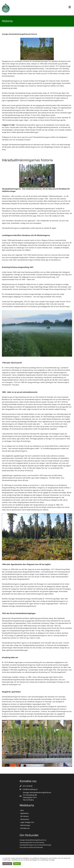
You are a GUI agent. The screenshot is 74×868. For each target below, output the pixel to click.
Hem (22, 810)
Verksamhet (25, 819)
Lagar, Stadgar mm (27, 822)
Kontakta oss (25, 828)
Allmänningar (25, 825)
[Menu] (70, 7)
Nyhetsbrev (24, 813)
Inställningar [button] (7, 864)
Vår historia (24, 816)
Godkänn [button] (17, 864)
